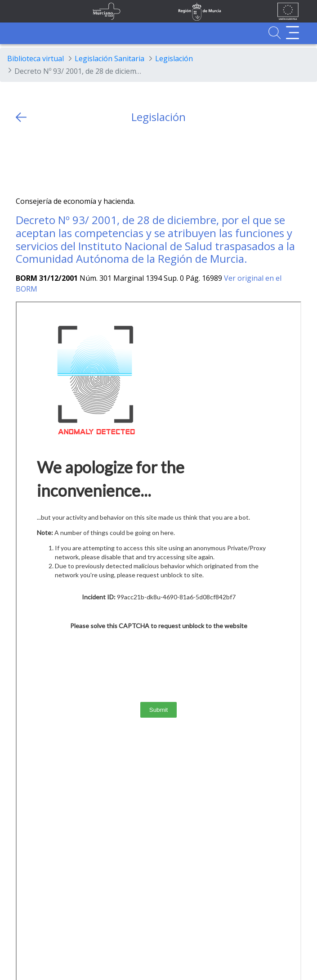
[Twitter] (23, 160)
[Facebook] (40, 160)
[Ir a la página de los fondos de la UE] (288, 11)
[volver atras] (21, 117)
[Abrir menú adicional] (292, 33)
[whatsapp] (58, 160)
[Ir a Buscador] (275, 33)
